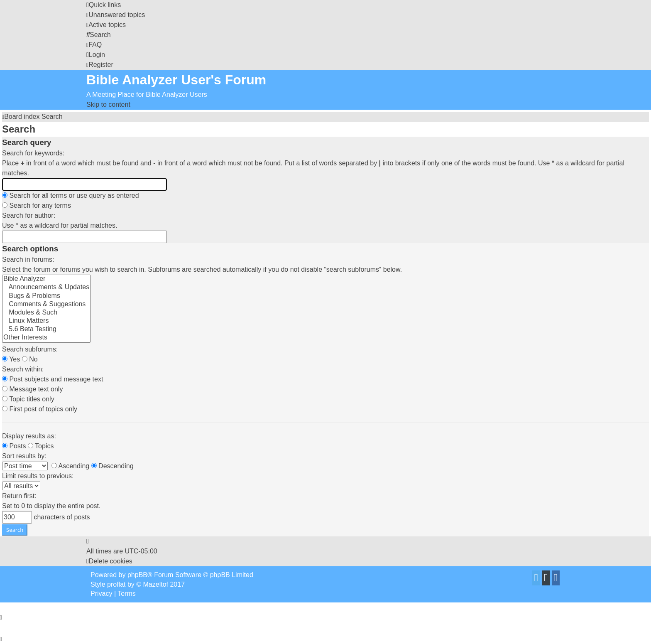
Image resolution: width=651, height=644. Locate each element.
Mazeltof (156, 584)
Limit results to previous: (38, 476)
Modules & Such (46, 313)
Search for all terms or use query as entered (71, 195)
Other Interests (46, 338)
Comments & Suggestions (46, 305)
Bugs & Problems (46, 296)
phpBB (137, 575)
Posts (14, 446)
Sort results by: (24, 456)
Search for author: (29, 215)
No (30, 359)
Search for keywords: (33, 153)
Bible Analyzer (46, 279)
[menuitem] (116, 15)
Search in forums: (28, 259)
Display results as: (29, 436)
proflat (116, 584)
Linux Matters (46, 321)
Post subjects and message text (53, 379)
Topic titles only (28, 399)
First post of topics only (40, 409)
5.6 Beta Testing (46, 329)
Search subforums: (30, 349)
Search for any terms (37, 205)
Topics (41, 446)
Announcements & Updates (46, 288)
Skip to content (108, 104)
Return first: (19, 496)
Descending (113, 466)
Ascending (70, 466)
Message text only (32, 389)
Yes (11, 359)
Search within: (23, 369)
